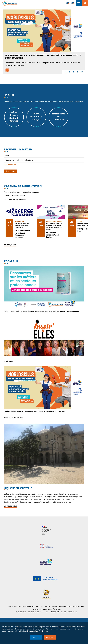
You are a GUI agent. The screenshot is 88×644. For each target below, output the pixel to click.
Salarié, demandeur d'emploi (36, 117)
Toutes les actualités (13, 418)
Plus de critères (10, 165)
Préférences (44, 631)
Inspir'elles (8, 361)
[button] (65, 72)
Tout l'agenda (10, 245)
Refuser (36, 637)
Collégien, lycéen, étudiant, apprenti (14, 117)
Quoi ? (6, 156)
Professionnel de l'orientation (58, 117)
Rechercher (11, 171)
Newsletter (68, 3)
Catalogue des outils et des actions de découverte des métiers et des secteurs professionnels (41, 311)
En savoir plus (10, 506)
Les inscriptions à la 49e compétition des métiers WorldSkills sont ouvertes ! (34, 411)
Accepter (50, 637)
